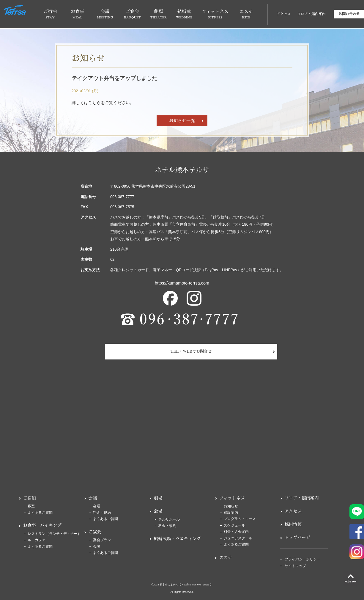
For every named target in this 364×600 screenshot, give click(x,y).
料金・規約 (102, 513)
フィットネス (232, 498)
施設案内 (231, 513)
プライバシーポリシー (302, 559)
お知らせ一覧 (182, 121)
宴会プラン (102, 540)
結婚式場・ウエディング (177, 539)
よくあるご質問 (40, 513)
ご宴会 (95, 532)
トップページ (297, 538)
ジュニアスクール (238, 538)
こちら (94, 103)
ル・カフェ (37, 540)
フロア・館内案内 (311, 14)
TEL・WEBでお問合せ (191, 351)
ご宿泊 (30, 498)
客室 (31, 506)
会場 (97, 506)
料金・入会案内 (236, 532)
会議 (93, 498)
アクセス (283, 14)
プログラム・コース (240, 519)
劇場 (158, 498)
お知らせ (231, 506)
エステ (226, 557)
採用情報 (293, 524)
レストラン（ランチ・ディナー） (54, 534)
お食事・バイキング (42, 525)
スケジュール (234, 526)
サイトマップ (295, 566)
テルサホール (169, 520)
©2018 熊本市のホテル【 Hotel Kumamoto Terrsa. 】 (182, 585)
